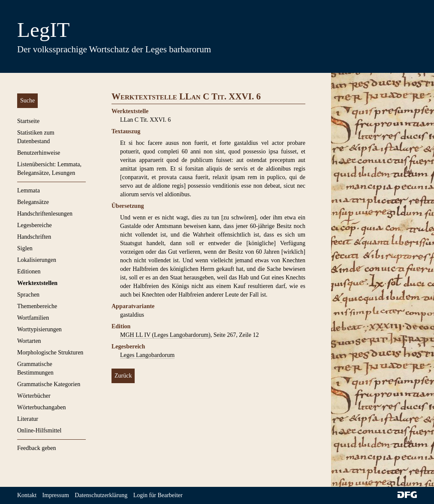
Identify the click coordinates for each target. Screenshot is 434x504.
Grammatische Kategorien (49, 384)
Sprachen (28, 295)
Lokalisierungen (37, 260)
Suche (27, 100)
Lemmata (29, 190)
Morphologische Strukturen (50, 352)
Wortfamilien (33, 318)
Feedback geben (37, 448)
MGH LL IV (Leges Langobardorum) (165, 335)
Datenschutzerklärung (101, 495)
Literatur (28, 419)
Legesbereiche (35, 225)
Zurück (123, 376)
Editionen (29, 271)
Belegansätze (33, 202)
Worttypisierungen (39, 329)
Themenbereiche (37, 306)
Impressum (56, 495)
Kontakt (27, 495)
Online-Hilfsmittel (39, 430)
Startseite (28, 121)
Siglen (25, 248)
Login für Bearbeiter (158, 495)
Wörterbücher (34, 396)
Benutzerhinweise (39, 153)
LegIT (43, 30)
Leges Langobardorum (147, 355)
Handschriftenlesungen (45, 214)
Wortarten (29, 341)
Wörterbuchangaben (42, 407)
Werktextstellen (37, 283)
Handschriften (34, 237)
